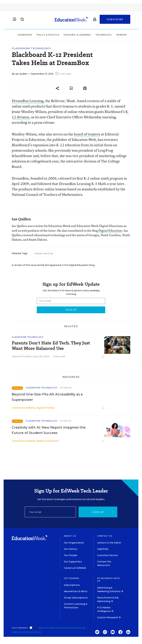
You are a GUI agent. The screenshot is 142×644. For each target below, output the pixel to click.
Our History (70, 549)
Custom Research (109, 617)
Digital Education (110, 230)
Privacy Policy (34, 632)
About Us (70, 536)
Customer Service (107, 555)
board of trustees (87, 134)
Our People (70, 555)
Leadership (25, 35)
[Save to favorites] (71, 88)
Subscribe (115, 20)
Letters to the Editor (109, 543)
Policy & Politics (48, 35)
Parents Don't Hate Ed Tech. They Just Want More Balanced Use (51, 346)
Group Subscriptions (76, 598)
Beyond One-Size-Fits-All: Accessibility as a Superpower (47, 397)
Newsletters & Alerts (76, 591)
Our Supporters (73, 562)
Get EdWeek (72, 578)
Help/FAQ (103, 549)
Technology (104, 35)
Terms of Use (19, 632)
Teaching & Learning (77, 35)
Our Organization (74, 543)
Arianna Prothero (22, 356)
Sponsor (66, 388)
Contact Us (105, 536)
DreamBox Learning (28, 101)
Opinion (121, 35)
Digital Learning (44, 253)
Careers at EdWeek (75, 568)
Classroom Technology (31, 48)
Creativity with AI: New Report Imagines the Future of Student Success (49, 430)
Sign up (98, 512)
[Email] (50, 512)
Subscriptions (72, 585)
